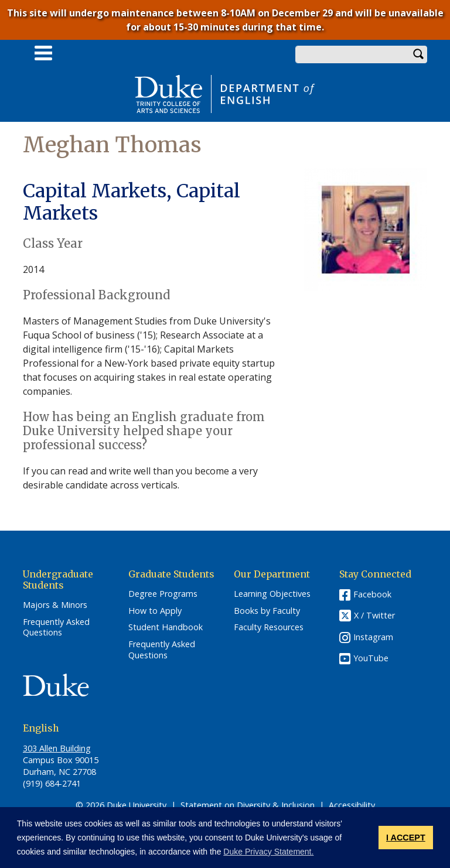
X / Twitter (374, 615)
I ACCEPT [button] (406, 838)
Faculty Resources (269, 627)
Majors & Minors (55, 605)
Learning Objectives (272, 594)
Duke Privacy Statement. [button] (268, 852)
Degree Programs (163, 594)
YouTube (371, 658)
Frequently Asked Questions (56, 628)
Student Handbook (166, 627)
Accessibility (352, 805)
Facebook (372, 594)
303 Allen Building (57, 748)
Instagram (373, 637)
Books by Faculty (267, 611)
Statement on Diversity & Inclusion (248, 805)
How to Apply (155, 611)
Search (418, 54)
